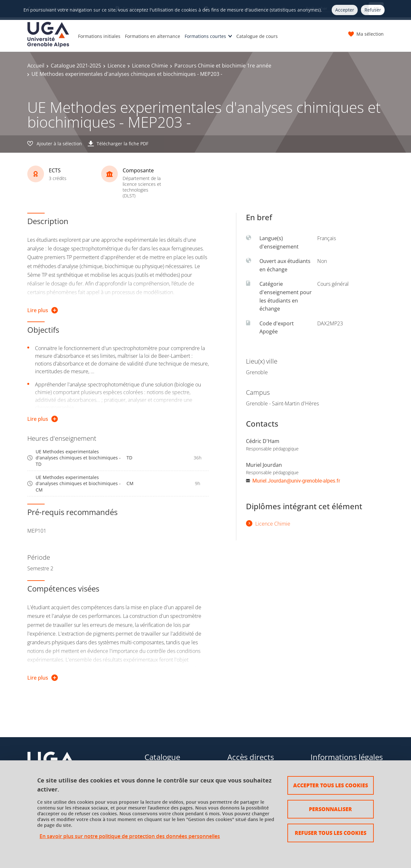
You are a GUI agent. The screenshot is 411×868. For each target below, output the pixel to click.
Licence (117, 66)
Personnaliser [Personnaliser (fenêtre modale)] (330, 809)
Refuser (373, 10)
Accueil (36, 66)
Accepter (345, 10)
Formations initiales (99, 36)
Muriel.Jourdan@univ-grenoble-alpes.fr (296, 481)
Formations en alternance (153, 36)
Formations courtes (205, 36)
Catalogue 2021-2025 (76, 66)
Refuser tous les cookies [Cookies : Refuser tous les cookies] (331, 833)
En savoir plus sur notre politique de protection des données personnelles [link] (130, 836)
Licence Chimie (150, 66)
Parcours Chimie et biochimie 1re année (223, 66)
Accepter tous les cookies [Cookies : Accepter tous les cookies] (331, 785)
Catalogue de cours (257, 36)
